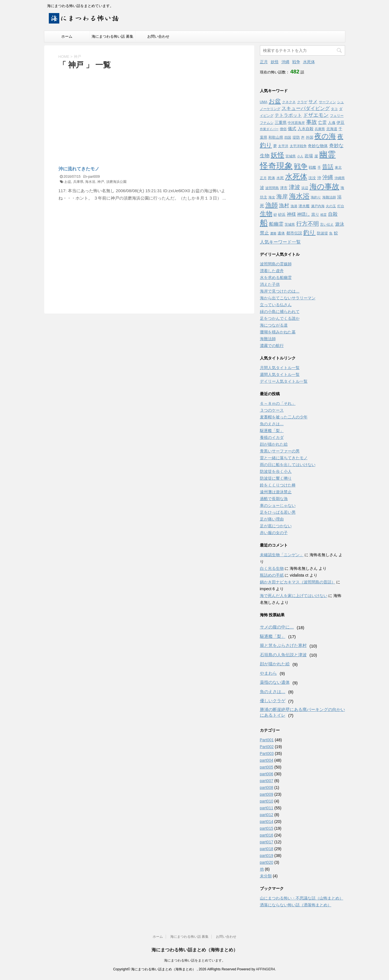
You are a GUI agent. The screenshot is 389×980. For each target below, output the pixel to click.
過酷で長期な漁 (274, 499)
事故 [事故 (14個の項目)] (312, 122)
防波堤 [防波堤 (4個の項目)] (322, 233)
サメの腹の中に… (277, 627)
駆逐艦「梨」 (272, 431)
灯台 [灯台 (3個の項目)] (341, 206)
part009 (94, 177)
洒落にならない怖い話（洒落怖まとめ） (296, 905)
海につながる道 (274, 325)
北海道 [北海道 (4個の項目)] (332, 129)
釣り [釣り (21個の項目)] (309, 232)
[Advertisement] (106, 113)
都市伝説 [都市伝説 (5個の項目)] (294, 233)
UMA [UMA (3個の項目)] (264, 102)
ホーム (67, 36)
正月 (264, 62)
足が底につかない (276, 526)
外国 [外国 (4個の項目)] (310, 137)
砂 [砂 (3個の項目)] (275, 215)
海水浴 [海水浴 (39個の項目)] (299, 196)
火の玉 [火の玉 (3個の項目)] (331, 206)
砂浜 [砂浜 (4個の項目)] (282, 214)
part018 (267, 849)
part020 (267, 862)
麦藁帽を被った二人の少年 (284, 417)
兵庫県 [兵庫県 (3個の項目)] (320, 129)
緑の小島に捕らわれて (280, 312)
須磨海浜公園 (116, 182)
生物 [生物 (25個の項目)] (266, 214)
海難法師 (268, 339)
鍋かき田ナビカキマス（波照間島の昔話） (298, 582)
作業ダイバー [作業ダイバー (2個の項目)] (269, 129)
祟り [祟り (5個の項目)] (315, 214)
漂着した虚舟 (272, 271)
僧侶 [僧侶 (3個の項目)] (283, 129)
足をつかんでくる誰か (280, 318)
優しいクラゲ (273, 701)
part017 (267, 842)
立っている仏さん (276, 305)
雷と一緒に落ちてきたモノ (284, 458)
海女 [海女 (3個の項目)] (272, 197)
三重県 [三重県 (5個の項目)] (281, 122)
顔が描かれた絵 (274, 444)
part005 (267, 767)
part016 (267, 835)
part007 (267, 781)
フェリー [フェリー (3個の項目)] (337, 116)
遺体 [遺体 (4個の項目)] (281, 233)
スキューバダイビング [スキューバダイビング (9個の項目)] (306, 108)
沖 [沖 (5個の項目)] (319, 178)
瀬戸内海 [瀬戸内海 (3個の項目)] (318, 206)
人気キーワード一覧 (280, 242)
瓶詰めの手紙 (272, 575)
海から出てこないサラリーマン (288, 298)
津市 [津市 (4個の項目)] (284, 188)
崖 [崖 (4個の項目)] (316, 156)
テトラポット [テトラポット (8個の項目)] (288, 115)
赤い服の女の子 (274, 533)
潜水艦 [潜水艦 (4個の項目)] (304, 206)
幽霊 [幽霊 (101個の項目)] (327, 154)
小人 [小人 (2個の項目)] (300, 156)
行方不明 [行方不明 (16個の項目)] (308, 224)
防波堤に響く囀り (276, 478)
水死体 (309, 62)
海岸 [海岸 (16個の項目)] (282, 196)
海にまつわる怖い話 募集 (113, 36)
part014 (267, 822)
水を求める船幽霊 (276, 278)
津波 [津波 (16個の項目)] (295, 187)
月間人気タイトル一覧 (280, 368)
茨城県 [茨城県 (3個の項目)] (290, 225)
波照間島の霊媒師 (276, 264)
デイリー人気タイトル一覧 (284, 381)
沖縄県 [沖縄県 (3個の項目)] (340, 178)
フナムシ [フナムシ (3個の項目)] (267, 123)
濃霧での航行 (272, 346)
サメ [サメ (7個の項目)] (313, 102)
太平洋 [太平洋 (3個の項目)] (283, 146)
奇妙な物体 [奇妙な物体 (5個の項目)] (318, 146)
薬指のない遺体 (275, 682)
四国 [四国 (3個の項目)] (288, 137)
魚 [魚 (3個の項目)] (331, 233)
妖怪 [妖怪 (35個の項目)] (277, 155)
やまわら (268, 673)
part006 (267, 774)
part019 (267, 856)
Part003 (267, 753)
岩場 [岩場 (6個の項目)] (309, 156)
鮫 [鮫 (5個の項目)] (336, 233)
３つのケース (272, 410)
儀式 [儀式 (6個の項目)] (292, 129)
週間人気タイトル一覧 (280, 374)
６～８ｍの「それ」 (278, 403)
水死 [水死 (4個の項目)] (280, 178)
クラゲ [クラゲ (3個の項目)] (302, 102)
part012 (267, 815)
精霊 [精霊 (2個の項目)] (323, 215)
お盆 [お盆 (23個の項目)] (275, 101)
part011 (267, 808)
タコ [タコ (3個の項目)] (334, 109)
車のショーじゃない (278, 505)
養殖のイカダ (272, 437)
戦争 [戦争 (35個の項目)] (301, 166)
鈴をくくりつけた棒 (278, 485)
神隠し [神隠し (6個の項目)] (303, 214)
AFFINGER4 (265, 969)
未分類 (266, 876)
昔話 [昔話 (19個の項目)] (328, 167)
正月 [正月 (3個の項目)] (263, 178)
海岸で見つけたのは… (280, 291)
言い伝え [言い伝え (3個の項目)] (327, 225)
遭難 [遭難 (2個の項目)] (273, 233)
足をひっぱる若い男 (278, 512)
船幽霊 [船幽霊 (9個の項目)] (276, 224)
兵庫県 (78, 182)
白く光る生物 (272, 568)
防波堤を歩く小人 (276, 471)
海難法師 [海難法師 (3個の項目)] (329, 197)
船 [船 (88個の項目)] (264, 223)
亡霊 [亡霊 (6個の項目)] (322, 122)
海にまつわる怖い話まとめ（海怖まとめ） (195, 950)
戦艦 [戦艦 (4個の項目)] (312, 167)
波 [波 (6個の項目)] (262, 188)
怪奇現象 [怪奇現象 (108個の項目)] (276, 166)
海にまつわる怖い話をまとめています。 (195, 960)
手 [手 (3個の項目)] (319, 168)
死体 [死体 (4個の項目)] (272, 178)
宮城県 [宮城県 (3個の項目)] (291, 156)
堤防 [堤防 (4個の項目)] (296, 137)
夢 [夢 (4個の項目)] (275, 146)
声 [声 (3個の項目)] (303, 137)
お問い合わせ (158, 36)
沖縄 (285, 62)
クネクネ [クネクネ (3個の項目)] (289, 102)
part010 (267, 801)
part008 (267, 788)
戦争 (296, 62)
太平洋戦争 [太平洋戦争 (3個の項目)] (298, 146)
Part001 (267, 740)
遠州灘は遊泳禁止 (276, 492)
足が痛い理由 (272, 519)
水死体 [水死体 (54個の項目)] (296, 177)
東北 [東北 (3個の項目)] (338, 168)
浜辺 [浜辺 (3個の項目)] (305, 188)
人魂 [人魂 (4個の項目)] (332, 123)
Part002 (267, 747)
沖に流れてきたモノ (79, 169)
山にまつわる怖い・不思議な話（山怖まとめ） (302, 898)
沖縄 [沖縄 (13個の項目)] (328, 177)
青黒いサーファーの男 (280, 451)
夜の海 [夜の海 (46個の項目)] (325, 136)
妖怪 (275, 62)
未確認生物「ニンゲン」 (282, 555)
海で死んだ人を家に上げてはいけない (294, 596)
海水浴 (90, 182)
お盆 (68, 182)
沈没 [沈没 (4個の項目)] (312, 178)
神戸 (101, 182)
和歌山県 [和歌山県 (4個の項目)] (276, 137)
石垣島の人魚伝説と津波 (283, 655)
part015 (267, 828)
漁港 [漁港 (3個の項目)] (294, 206)
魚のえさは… (272, 424)
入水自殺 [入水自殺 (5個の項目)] (306, 129)
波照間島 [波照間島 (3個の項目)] (272, 188)
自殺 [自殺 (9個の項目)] (333, 214)
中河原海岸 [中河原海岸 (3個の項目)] (296, 123)
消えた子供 (270, 284)
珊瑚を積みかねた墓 (278, 332)
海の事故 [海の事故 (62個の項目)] (324, 187)
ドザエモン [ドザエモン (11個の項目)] (316, 115)
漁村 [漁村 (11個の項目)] (284, 206)
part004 (267, 760)
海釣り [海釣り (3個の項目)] (316, 197)
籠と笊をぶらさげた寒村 (283, 645)
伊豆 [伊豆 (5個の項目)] (340, 122)
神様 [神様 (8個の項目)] (291, 214)
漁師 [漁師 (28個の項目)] (272, 205)
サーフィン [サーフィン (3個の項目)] (327, 102)
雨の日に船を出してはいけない (288, 465)
